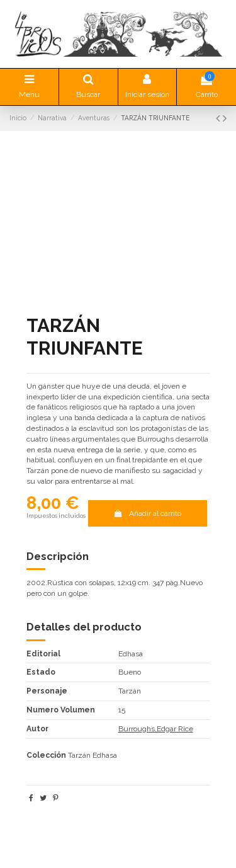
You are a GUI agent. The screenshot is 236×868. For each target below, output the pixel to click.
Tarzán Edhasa (93, 755)
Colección (46, 755)
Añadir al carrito (148, 513)
